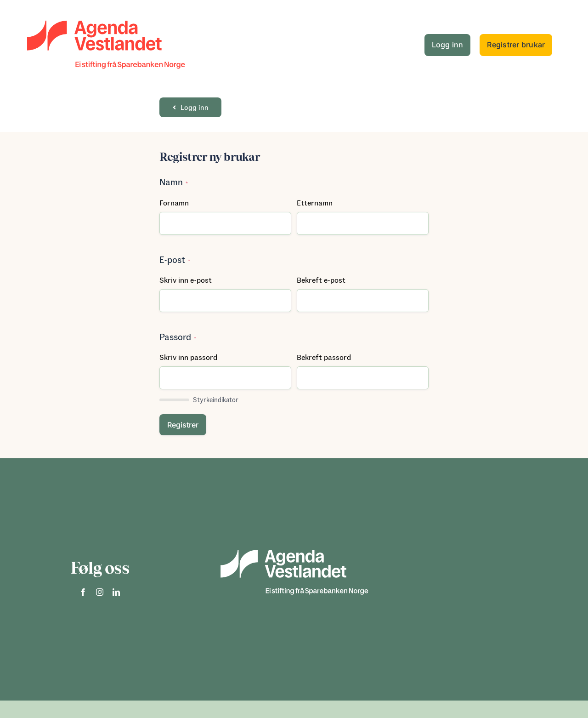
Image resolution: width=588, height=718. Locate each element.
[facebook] (83, 592)
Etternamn (315, 202)
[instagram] (100, 592)
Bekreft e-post (321, 280)
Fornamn (174, 202)
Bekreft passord (324, 357)
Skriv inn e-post (186, 280)
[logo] (106, 11)
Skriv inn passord (188, 357)
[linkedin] (116, 592)
